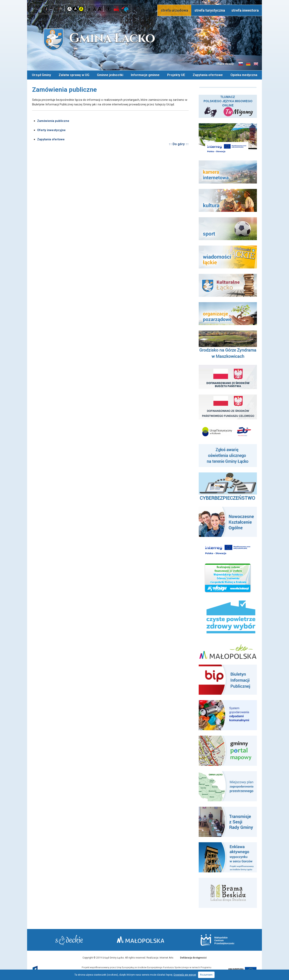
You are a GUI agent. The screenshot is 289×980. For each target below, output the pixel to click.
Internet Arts (166, 958)
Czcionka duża (100, 9)
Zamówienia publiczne (53, 121)
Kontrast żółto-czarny (81, 9)
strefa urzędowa (174, 10)
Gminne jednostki (110, 75)
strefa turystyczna (210, 10)
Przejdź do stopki (144, 0)
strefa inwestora (245, 10)
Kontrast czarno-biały (75, 9)
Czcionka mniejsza (90, 9)
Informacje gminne (145, 75)
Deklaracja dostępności (193, 958)
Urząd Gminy (41, 75)
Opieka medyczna (244, 75)
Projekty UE (176, 75)
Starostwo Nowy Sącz (70, 940)
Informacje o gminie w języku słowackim (241, 64)
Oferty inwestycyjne (51, 130)
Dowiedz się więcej (185, 975)
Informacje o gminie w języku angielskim (256, 64)
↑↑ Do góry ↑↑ (179, 144)
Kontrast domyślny (70, 9)
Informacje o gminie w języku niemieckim (248, 64)
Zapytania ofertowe (208, 75)
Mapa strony (225, 64)
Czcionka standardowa (95, 9)
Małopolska (144, 939)
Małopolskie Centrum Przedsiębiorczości (216, 940)
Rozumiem (206, 975)
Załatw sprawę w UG (74, 75)
